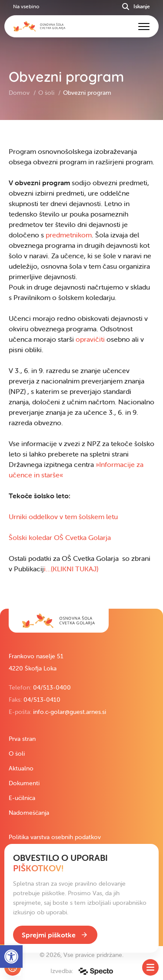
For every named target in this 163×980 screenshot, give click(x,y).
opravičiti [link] (90, 339)
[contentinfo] (81, 364)
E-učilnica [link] (22, 798)
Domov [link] (20, 93)
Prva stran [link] (22, 739)
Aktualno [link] (21, 768)
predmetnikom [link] (69, 235)
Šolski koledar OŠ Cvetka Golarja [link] (60, 537)
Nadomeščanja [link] (29, 813)
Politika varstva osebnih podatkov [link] (55, 837)
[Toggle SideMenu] (150, 967)
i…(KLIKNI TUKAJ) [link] (71, 569)
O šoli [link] (47, 93)
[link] (59, 621)
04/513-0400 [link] (52, 687)
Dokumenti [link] (24, 783)
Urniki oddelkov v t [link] (38, 517)
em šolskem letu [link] (92, 517)
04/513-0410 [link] (42, 700)
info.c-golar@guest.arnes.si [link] (70, 712)
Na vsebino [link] (26, 6)
